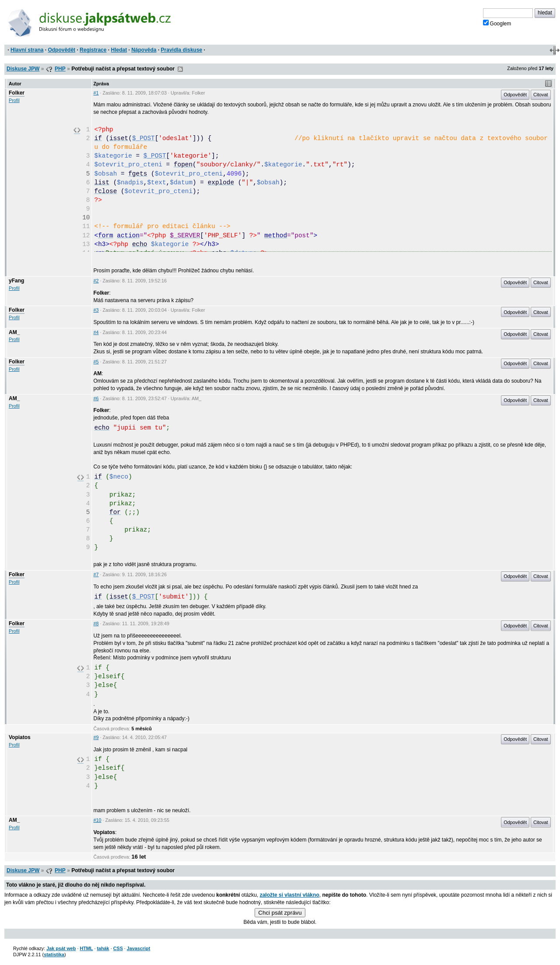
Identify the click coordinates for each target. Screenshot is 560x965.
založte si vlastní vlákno (290, 895)
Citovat (541, 95)
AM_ (14, 332)
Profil (14, 100)
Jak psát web (61, 948)
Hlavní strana (27, 50)
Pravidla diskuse (182, 50)
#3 (96, 310)
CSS (118, 948)
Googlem (497, 23)
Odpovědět (61, 50)
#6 (96, 398)
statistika (54, 954)
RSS (180, 69)
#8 (96, 623)
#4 (96, 332)
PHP (60, 69)
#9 (96, 737)
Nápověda (144, 50)
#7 (96, 574)
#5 (96, 362)
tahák (103, 948)
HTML (86, 948)
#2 (96, 281)
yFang (16, 281)
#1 (96, 93)
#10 (98, 820)
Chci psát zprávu (280, 913)
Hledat (119, 50)
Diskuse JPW (23, 69)
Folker (17, 93)
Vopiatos (20, 737)
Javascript (138, 948)
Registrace (93, 50)
